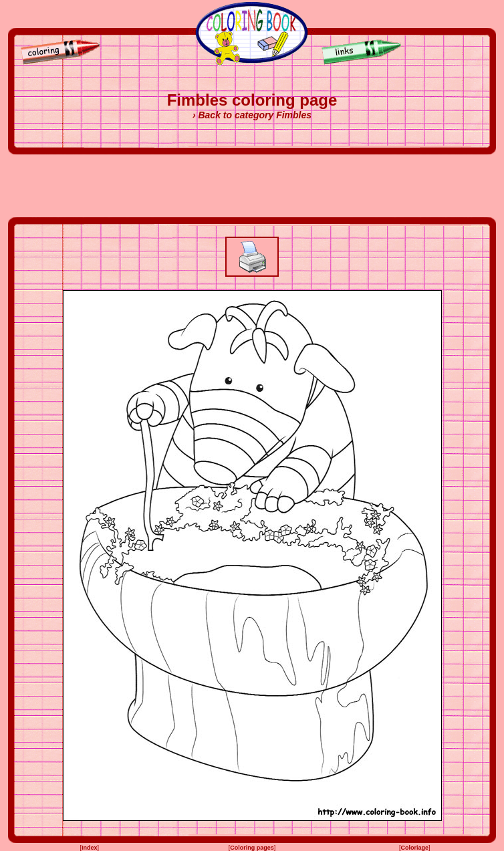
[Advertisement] (252, 186)
